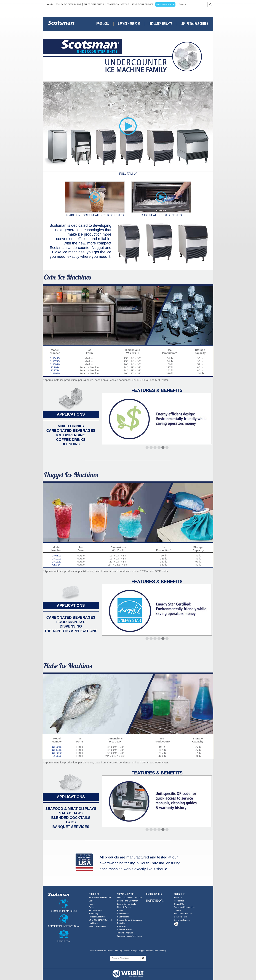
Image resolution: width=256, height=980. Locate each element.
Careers (178, 910)
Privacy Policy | (130, 951)
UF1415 (57, 750)
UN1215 (56, 558)
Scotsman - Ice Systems (61, 24)
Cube (91, 901)
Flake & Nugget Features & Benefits (95, 199)
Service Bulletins (124, 930)
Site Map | (119, 951)
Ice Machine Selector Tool (100, 898)
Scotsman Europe (182, 920)
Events (120, 910)
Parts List (121, 923)
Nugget (92, 904)
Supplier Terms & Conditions (130, 920)
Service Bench (180, 917)
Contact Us (179, 904)
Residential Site (165, 4)
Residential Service (142, 4)
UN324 (56, 565)
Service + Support (129, 24)
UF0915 (57, 747)
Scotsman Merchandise (184, 907)
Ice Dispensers (95, 910)
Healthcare (93, 923)
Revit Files (122, 926)
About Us (178, 898)
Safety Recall (123, 917)
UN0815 (56, 555)
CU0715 (55, 361)
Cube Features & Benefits (161, 199)
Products (103, 24)
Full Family (128, 172)
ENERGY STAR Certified (100, 920)
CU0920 (55, 364)
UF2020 (57, 753)
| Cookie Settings (160, 951)
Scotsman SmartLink (183, 914)
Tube (176, 924)
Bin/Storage (94, 914)
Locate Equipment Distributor (130, 898)
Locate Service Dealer (127, 904)
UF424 (57, 756)
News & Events (124, 907)
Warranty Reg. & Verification (129, 936)
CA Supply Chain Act (144, 951)
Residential (179, 901)
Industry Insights (161, 24)
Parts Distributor (94, 4)
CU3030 (55, 373)
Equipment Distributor (69, 4)
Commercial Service (118, 4)
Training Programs (125, 933)
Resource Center (195, 24)
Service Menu (123, 914)
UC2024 (55, 367)
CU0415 (55, 358)
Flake (91, 907)
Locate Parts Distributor (127, 901)
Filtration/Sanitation (97, 917)
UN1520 (56, 562)
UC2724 (55, 370)
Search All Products (97, 926)
